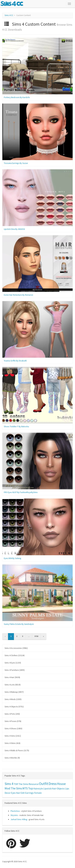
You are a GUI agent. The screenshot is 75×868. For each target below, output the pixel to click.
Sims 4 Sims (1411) (13, 736)
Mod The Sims (13, 788)
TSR (16, 784)
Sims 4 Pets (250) (12, 714)
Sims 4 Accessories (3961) (16, 648)
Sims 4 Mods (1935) (13, 699)
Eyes (13, 793)
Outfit (44, 784)
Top (31, 788)
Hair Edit (20, 793)
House (61, 784)
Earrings (29, 793)
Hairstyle (38, 788)
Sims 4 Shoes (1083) (13, 728)
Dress (53, 784)
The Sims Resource (28, 784)
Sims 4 (9, 784)
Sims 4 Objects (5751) (14, 707)
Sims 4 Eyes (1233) (13, 663)
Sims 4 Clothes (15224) (15, 655)
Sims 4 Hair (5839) (12, 677)
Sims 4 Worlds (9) (12, 758)
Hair (54, 788)
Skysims (14, 815)
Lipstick (47, 788)
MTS (25, 788)
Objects (61, 788)
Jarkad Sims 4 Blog (19, 819)
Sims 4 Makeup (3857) (14, 692)
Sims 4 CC (9, 15)
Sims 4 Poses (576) (13, 721)
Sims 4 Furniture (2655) (15, 670)
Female (38, 793)
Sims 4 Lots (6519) (13, 685)
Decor (8, 793)
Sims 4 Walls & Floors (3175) (17, 750)
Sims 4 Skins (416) (12, 743)
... (29, 636)
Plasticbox (15, 811)
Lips (67, 788)
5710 (36, 636)
